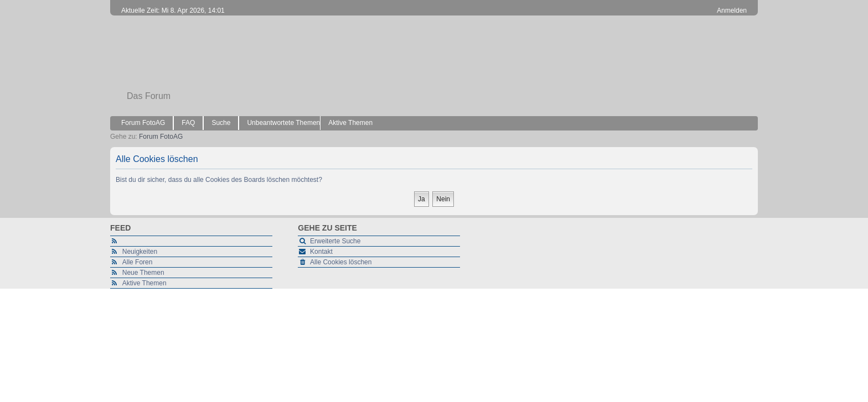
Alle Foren (138, 262)
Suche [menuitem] (221, 123)
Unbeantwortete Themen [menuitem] (283, 123)
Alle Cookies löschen (341, 262)
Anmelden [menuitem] (732, 11)
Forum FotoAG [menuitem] (143, 123)
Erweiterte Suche (335, 241)
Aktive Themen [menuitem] (350, 123)
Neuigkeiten (140, 252)
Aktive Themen (144, 283)
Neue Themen (143, 273)
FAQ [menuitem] (188, 123)
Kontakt (321, 252)
